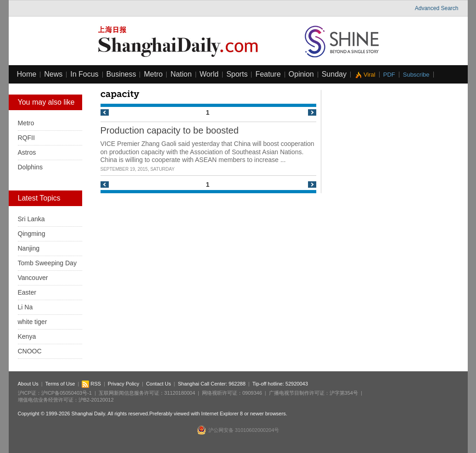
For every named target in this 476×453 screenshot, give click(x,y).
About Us (28, 384)
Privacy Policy (123, 384)
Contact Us (158, 384)
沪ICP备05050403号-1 (67, 393)
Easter (27, 292)
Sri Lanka (31, 219)
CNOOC (30, 351)
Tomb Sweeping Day (47, 263)
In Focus (84, 74)
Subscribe (416, 75)
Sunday (334, 74)
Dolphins (30, 167)
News (53, 74)
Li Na (25, 307)
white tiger (33, 322)
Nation (181, 74)
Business (121, 74)
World (209, 74)
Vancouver (33, 278)
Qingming (32, 234)
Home (27, 74)
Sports (237, 74)
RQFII (26, 138)
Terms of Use (60, 384)
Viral (370, 75)
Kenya (27, 336)
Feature (268, 74)
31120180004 (180, 393)
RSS (91, 384)
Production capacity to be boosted (170, 130)
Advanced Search (437, 8)
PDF (389, 75)
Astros (27, 152)
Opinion (301, 74)
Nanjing (29, 248)
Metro (153, 74)
